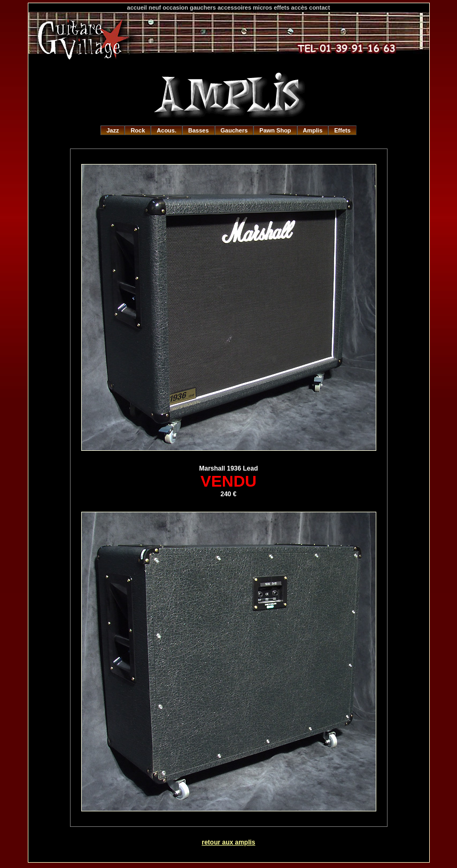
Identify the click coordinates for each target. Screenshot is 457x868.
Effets (342, 130)
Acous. (166, 130)
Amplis (313, 130)
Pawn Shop (275, 130)
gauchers (203, 7)
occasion (175, 7)
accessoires (234, 7)
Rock (138, 130)
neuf (155, 7)
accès (300, 7)
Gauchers (234, 130)
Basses (199, 130)
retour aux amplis (228, 842)
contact (319, 7)
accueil (137, 7)
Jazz (113, 130)
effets (281, 7)
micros (262, 7)
